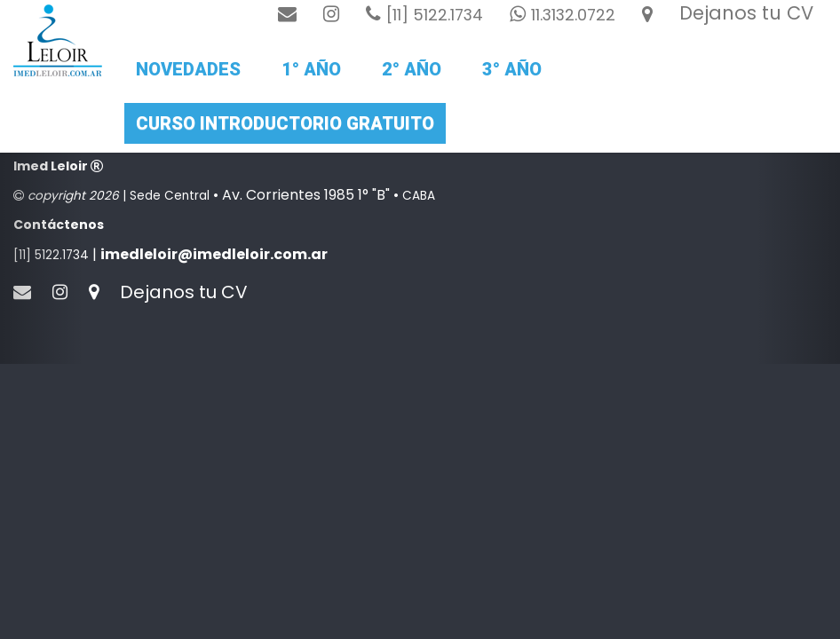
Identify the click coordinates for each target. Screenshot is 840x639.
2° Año (412, 69)
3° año (512, 69)
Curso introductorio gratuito (285, 123)
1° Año (311, 69)
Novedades (188, 69)
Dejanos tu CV (746, 13)
